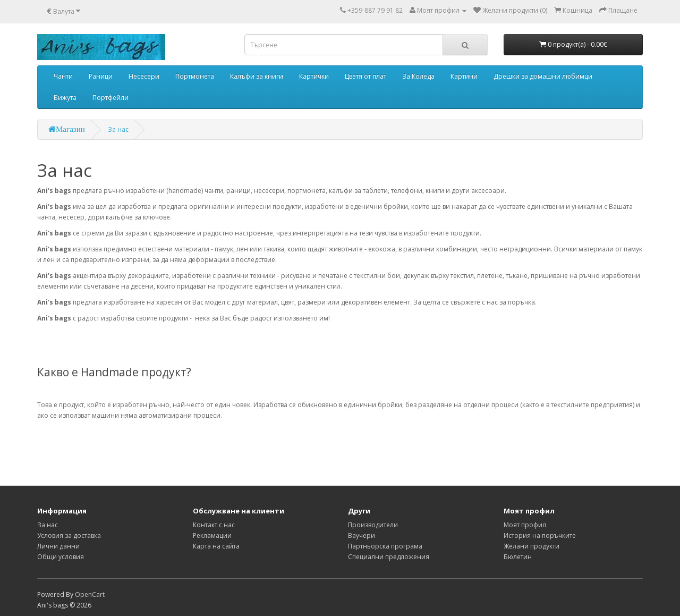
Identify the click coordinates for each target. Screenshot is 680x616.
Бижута (65, 98)
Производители (373, 525)
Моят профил (525, 525)
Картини (464, 76)
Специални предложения (389, 557)
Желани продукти (532, 546)
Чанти (63, 76)
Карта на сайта (216, 546)
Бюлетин (518, 557)
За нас (118, 129)
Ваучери (362, 535)
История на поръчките (540, 535)
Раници (101, 76)
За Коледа (418, 76)
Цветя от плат (365, 76)
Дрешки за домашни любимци (543, 76)
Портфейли (110, 98)
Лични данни (58, 546)
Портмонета (195, 76)
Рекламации (212, 535)
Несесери (144, 76)
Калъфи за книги (257, 76)
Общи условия (61, 557)
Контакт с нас (214, 525)
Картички (314, 76)
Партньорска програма (385, 546)
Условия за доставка (69, 535)
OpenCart (90, 594)
